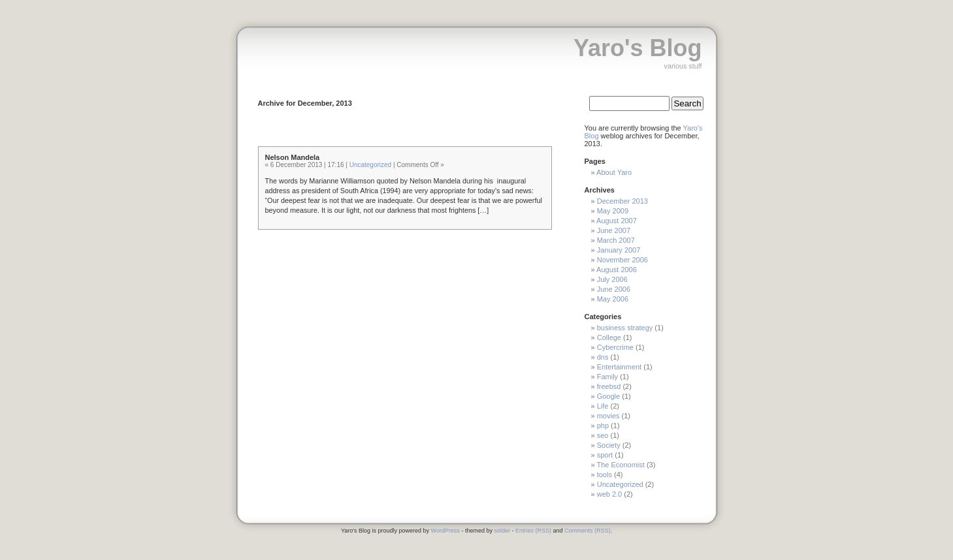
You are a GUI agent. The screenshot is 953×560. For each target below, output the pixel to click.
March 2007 (616, 240)
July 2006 (612, 279)
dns (603, 357)
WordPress (445, 531)
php (603, 426)
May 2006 (613, 299)
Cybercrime (615, 347)
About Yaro (614, 172)
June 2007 (614, 230)
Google (608, 396)
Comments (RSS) (588, 531)
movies (608, 416)
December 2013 (622, 201)
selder (502, 531)
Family (607, 377)
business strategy (625, 328)
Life (603, 406)
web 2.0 (610, 494)
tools (605, 474)
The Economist (620, 465)
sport (605, 455)
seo (603, 435)
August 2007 (617, 221)
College (609, 337)
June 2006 (614, 289)
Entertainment (619, 367)
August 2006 (617, 270)
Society (609, 445)
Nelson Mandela (293, 157)
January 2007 (619, 250)
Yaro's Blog (638, 48)
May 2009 (613, 211)
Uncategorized (370, 165)
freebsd (609, 386)
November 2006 (622, 260)
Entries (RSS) (533, 531)
